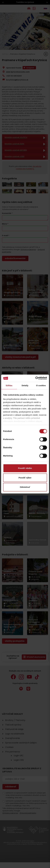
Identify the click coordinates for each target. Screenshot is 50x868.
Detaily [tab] (25, 385)
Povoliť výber (25, 478)
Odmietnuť (25, 487)
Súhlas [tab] (9, 385)
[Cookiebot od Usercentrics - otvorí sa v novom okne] (36, 378)
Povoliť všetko (25, 468)
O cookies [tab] (41, 385)
